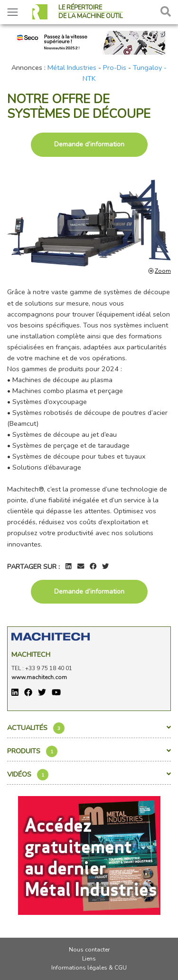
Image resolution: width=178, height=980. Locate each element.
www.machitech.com (39, 677)
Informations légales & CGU (89, 968)
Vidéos (89, 775)
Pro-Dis (115, 67)
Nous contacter (89, 950)
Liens (89, 959)
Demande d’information (89, 144)
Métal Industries (72, 67)
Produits (89, 751)
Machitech (31, 654)
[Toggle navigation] (13, 12)
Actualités (89, 728)
